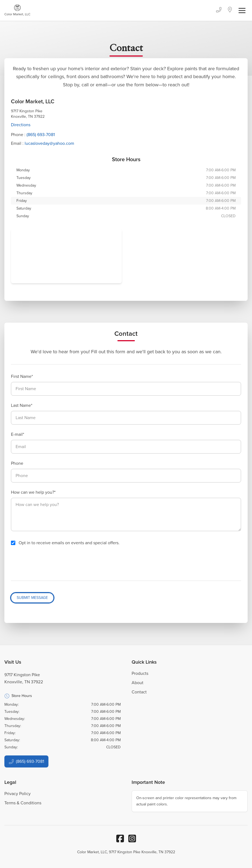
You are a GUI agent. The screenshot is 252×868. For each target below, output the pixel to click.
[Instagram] (132, 838)
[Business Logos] (17, 10)
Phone (17, 463)
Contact (139, 692)
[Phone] (219, 10)
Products (140, 673)
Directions (21, 125)
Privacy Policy (18, 794)
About (137, 683)
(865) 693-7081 (41, 135)
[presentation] (53, 563)
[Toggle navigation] (242, 11)
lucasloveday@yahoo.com (49, 143)
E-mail (17, 434)
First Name (21, 376)
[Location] (230, 10)
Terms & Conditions (23, 803)
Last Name (21, 405)
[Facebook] (120, 838)
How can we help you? (33, 492)
